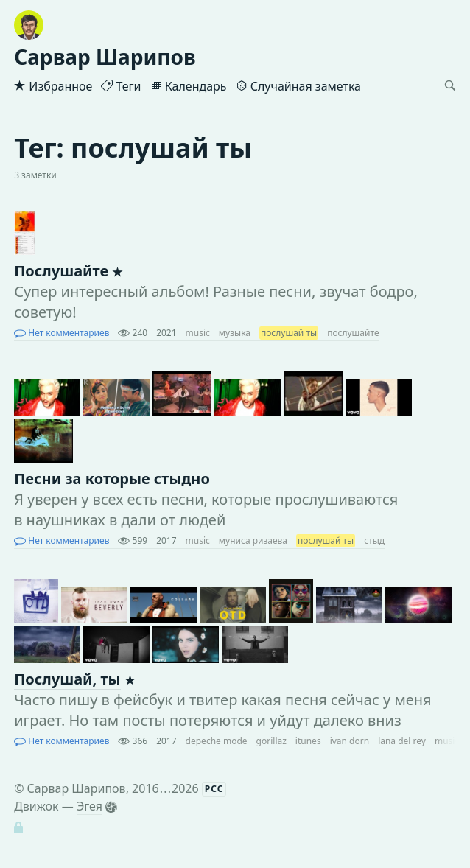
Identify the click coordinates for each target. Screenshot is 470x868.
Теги (121, 86)
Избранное (53, 86)
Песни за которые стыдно (112, 479)
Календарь (189, 86)
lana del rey (402, 741)
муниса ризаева (253, 540)
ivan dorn (350, 741)
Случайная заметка (298, 86)
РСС (214, 789)
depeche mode (217, 741)
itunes (308, 741)
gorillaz (271, 741)
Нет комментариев (62, 333)
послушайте (353, 333)
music (198, 333)
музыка (235, 333)
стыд (374, 540)
